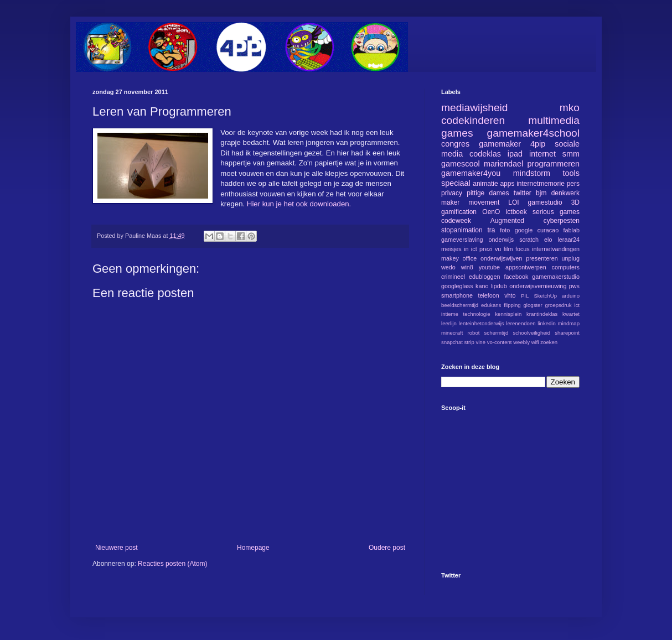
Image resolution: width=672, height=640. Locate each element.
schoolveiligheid (531, 333)
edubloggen (484, 277)
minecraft (452, 333)
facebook (516, 277)
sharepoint (567, 333)
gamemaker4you (471, 173)
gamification (459, 212)
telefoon (488, 295)
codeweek (456, 221)
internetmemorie (541, 184)
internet (542, 154)
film (508, 249)
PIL (525, 296)
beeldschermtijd (460, 305)
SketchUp (545, 296)
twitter (523, 193)
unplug (571, 258)
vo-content (500, 342)
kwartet (571, 314)
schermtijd (497, 333)
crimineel (453, 277)
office (470, 258)
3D (575, 202)
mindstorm (532, 173)
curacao (548, 230)
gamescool (461, 164)
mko (570, 108)
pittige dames (488, 193)
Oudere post (387, 548)
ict (577, 305)
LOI (513, 202)
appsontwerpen (526, 267)
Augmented (507, 221)
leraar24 (568, 240)
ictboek (516, 212)
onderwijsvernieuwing (538, 286)
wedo (448, 267)
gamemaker (500, 144)
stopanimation (462, 230)
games (457, 133)
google (524, 230)
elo (548, 240)
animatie (485, 184)
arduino (571, 296)
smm (571, 154)
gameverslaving (462, 240)
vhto (510, 295)
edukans (491, 305)
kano (482, 286)
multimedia (554, 120)
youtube (489, 267)
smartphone (457, 295)
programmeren (554, 164)
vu (498, 249)
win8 (467, 267)
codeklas (485, 154)
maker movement (470, 202)
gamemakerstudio (556, 277)
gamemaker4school (533, 133)
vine (480, 342)
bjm (541, 193)
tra (492, 230)
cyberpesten (562, 221)
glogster (533, 305)
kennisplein (508, 314)
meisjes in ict (459, 249)
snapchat (452, 342)
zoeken (549, 342)
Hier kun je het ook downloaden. (298, 204)
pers (573, 184)
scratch (529, 240)
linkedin (547, 323)
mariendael (503, 164)
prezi (486, 249)
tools (571, 173)
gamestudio (545, 202)
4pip (538, 144)
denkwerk (565, 193)
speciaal (456, 183)
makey (450, 258)
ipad (515, 154)
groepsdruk (559, 305)
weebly (521, 342)
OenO (491, 212)
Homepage (253, 548)
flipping (512, 305)
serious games (556, 212)
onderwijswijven (502, 258)
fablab (572, 230)
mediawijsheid (475, 108)
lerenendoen (521, 323)
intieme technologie (466, 314)
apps (507, 184)
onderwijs (502, 240)
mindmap (569, 323)
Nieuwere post (117, 548)
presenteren (542, 258)
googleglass (457, 286)
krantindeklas (542, 314)
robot (474, 333)
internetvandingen (556, 249)
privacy (452, 193)
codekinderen (473, 120)
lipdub (499, 286)
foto (505, 230)
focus (523, 249)
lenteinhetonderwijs (481, 323)
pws (574, 286)
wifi (535, 342)
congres (455, 144)
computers (566, 267)
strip (469, 342)
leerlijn (449, 323)
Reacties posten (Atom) (172, 564)
